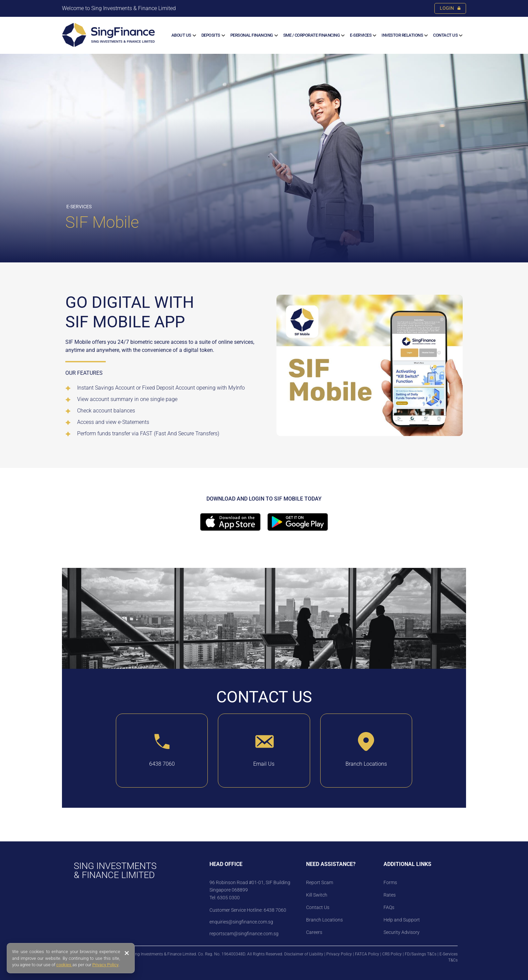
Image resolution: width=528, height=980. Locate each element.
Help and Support (402, 920)
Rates (390, 895)
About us (181, 35)
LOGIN (450, 8)
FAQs (389, 907)
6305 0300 (228, 898)
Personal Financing (252, 35)
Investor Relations (402, 35)
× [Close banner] (127, 953)
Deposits (211, 35)
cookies (64, 965)
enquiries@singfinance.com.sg (241, 922)
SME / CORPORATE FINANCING (312, 35)
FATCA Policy (367, 954)
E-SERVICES (361, 35)
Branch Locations (324, 920)
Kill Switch (317, 895)
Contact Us (445, 35)
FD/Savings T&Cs (421, 954)
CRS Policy (392, 954)
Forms (390, 882)
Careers (314, 932)
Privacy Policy (339, 954)
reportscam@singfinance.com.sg (244, 934)
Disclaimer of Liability (304, 954)
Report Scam (320, 882)
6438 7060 (274, 910)
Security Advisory (402, 932)
